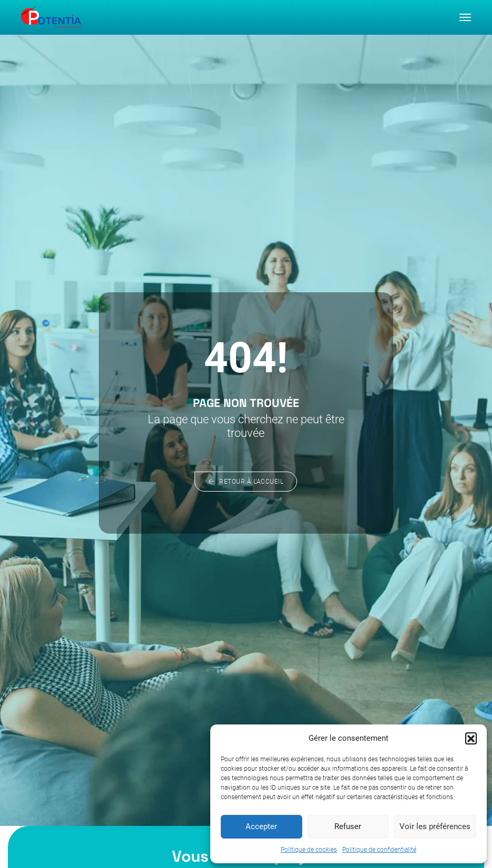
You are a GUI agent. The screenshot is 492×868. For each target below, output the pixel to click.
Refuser (348, 826)
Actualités (91, 831)
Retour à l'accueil (246, 290)
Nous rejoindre (99, 820)
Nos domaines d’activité (117, 809)
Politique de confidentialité (379, 849)
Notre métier (95, 799)
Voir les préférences (435, 826)
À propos (89, 788)
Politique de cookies (309, 849)
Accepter (261, 826)
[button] (471, 738)
